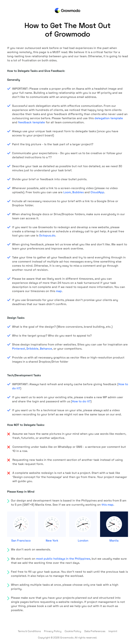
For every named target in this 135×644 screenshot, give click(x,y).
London (83, 540)
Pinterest (19, 349)
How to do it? (81, 401)
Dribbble (32, 349)
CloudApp (97, 192)
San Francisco (21, 540)
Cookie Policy (73, 631)
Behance (46, 349)
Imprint (113, 631)
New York (52, 540)
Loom (67, 192)
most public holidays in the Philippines (63, 559)
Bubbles (78, 192)
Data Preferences (95, 631)
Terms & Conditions (29, 631)
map (59, 291)
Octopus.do (47, 235)
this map (107, 505)
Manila (114, 540)
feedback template (32, 122)
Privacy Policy (53, 631)
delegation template (109, 118)
